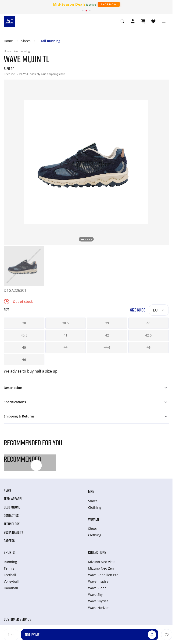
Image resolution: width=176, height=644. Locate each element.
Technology (12, 524)
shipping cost (56, 74)
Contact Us (11, 516)
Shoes (26, 41)
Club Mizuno (12, 507)
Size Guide (138, 310)
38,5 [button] (65, 323)
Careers (9, 541)
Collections (97, 552)
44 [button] (65, 347)
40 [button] (148, 323)
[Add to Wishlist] (167, 635)
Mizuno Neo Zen (101, 568)
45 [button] (148, 347)
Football (10, 575)
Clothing (95, 507)
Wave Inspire (98, 581)
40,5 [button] (24, 335)
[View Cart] (143, 21)
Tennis (9, 568)
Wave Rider (97, 588)
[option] (24, 266)
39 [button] (107, 323)
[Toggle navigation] (164, 21)
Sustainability (13, 532)
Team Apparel (13, 499)
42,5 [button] (148, 335)
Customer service (17, 619)
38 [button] (24, 323)
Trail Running (50, 41)
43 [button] (24, 347)
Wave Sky (95, 595)
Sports (9, 552)
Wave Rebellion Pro (103, 575)
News (7, 490)
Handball (11, 588)
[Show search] (122, 21)
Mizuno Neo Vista (102, 562)
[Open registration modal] (133, 21)
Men (91, 491)
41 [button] (65, 335)
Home (8, 41)
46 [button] (24, 360)
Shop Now (109, 4)
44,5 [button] (107, 347)
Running (10, 562)
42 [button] (107, 335)
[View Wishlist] (153, 21)
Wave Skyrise (98, 601)
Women (93, 519)
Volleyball (11, 581)
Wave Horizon (99, 608)
